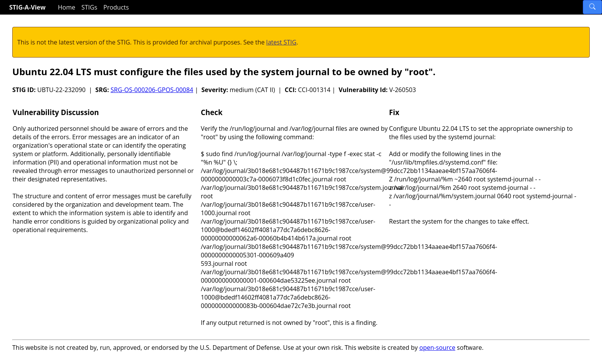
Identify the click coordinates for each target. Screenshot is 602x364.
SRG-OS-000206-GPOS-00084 (152, 90)
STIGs (89, 7)
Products (116, 7)
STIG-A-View (27, 7)
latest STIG (281, 42)
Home (67, 7)
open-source (437, 348)
